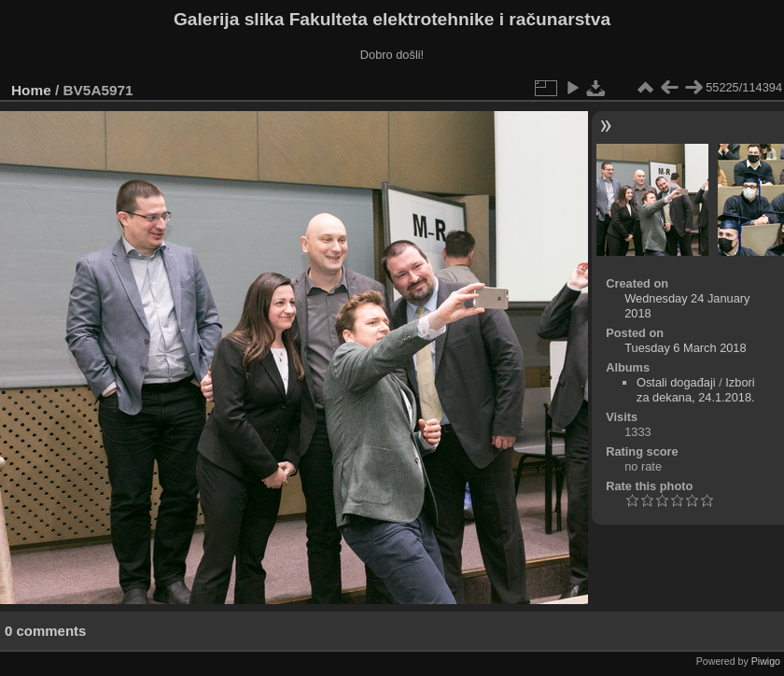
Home (31, 90)
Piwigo (766, 661)
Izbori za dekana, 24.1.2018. (696, 390)
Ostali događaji (676, 382)
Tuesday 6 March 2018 (685, 348)
